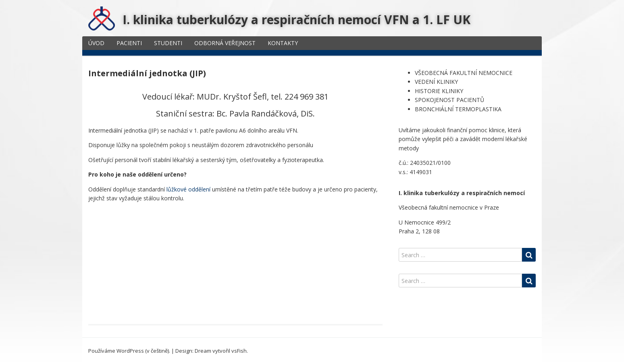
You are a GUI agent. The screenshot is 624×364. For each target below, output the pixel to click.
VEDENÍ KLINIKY (436, 82)
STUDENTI (168, 43)
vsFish (239, 351)
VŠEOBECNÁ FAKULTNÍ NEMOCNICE (464, 73)
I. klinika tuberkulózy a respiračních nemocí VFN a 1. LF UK (296, 20)
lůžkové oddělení (188, 189)
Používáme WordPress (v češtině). (129, 351)
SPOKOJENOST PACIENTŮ (449, 100)
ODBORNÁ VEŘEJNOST (225, 43)
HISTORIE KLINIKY (439, 91)
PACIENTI (129, 43)
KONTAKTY (283, 43)
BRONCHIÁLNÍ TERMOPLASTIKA (458, 109)
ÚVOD (96, 43)
